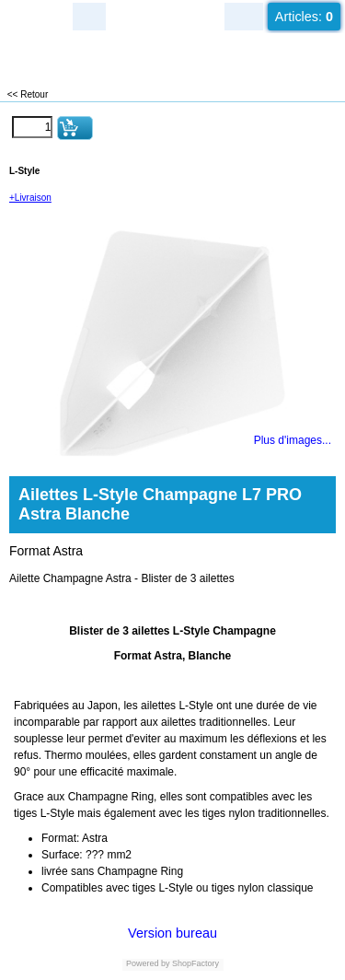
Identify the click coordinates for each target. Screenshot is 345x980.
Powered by (148, 963)
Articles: (304, 17)
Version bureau (172, 933)
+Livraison (30, 198)
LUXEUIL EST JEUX (110, 56)
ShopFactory (195, 963)
